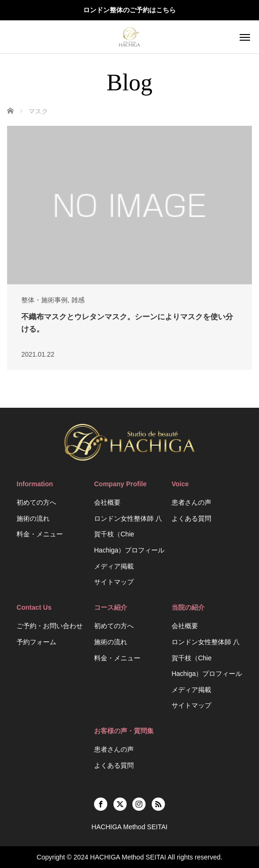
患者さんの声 (191, 502)
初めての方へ (36, 502)
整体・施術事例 (44, 300)
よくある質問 (191, 518)
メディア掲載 (114, 566)
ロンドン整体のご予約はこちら (129, 10)
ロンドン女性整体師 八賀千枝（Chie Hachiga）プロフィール (129, 534)
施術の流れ (33, 518)
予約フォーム (36, 642)
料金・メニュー (40, 534)
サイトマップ (114, 582)
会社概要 (107, 502)
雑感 (78, 300)
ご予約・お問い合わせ (50, 626)
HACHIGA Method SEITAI (128, 857)
